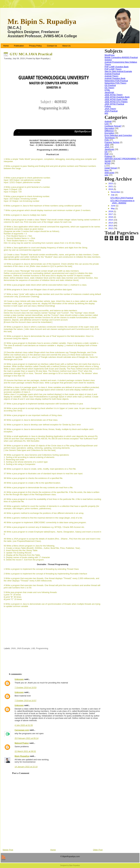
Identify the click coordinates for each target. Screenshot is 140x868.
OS (106, 152)
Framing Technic (112, 142)
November (116, 192)
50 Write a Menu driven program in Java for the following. (29, 546)
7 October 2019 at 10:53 (25, 687)
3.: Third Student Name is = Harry (19, 241)
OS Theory (109, 88)
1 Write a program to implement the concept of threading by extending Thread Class (41, 569)
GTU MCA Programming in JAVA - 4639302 (122, 202)
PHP (107, 154)
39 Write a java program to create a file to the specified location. (32, 483)
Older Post (98, 850)
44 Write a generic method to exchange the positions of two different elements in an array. (44, 513)
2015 (111, 220)
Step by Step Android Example (118, 71)
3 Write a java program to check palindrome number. (27, 178)
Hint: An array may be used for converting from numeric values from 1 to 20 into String (42, 243)
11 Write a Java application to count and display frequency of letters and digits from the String (45, 248)
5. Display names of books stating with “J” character (27, 557)
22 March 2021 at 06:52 (25, 751)
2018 (111, 211)
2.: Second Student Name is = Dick (19, 238)
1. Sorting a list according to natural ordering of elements (29, 457)
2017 (111, 214)
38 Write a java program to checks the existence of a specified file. (33, 478)
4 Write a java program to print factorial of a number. (27, 187)
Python (108, 106)
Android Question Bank (115, 78)
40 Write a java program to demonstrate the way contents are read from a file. (38, 487)
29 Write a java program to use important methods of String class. (33, 415)
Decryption (109, 128)
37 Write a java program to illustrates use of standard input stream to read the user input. (43, 474)
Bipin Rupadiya (22, 756)
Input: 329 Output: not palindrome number (22, 180)
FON (107, 140)
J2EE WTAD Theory (114, 95)
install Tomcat (111, 168)
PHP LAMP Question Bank (117, 67)
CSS (107, 124)
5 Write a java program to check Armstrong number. (27, 196)
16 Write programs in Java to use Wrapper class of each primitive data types (38, 290)
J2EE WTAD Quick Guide (116, 99)
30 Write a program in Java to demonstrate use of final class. (31, 420)
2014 (111, 223)
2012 (111, 228)
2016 (111, 217)
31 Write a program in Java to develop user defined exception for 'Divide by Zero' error (42, 425)
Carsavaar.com (22, 730)
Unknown (19, 679)
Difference (109, 131)
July (113, 195)
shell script (109, 173)
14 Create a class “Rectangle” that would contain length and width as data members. (41, 271)
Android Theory (111, 76)
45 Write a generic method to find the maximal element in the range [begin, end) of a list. (43, 518)
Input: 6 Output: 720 (13, 192)
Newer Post (8, 850)
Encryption (109, 133)
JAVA (13, 648)
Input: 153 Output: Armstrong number (20, 199)
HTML (107, 90)
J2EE (107, 145)
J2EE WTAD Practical (114, 104)
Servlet (108, 161)
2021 (111, 186)
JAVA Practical (111, 111)
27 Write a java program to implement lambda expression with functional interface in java (43, 404)
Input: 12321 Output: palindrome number (22, 182)
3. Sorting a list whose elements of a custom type (26, 462)
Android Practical (112, 74)
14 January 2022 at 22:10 (26, 767)
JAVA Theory (110, 109)
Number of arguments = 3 (15, 234)
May (113, 208)
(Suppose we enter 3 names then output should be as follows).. (32, 231)
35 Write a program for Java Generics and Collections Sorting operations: (37, 455)
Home (53, 850)
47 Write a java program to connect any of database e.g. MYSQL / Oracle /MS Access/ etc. (44, 527)
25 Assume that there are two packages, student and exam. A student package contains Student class (49, 380)
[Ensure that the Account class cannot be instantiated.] (28, 322)
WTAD (107, 163)
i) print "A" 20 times (12, 595)
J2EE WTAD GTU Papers (116, 102)
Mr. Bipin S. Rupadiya (42, 22)
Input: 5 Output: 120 (13, 189)
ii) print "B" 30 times (13, 597)
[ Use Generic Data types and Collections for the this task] (30, 450)
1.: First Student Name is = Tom (18, 236)
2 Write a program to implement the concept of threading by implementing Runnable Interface (45, 574)
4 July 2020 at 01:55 (24, 725)
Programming (42, 648)
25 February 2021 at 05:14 (26, 738)
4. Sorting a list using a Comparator (20, 464)
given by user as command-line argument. (23, 250)
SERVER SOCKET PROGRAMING (120, 159)
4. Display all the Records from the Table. (22, 555)
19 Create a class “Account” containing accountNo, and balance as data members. (41, 310)
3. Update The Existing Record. (18, 553)
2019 (111, 189)
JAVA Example (23, 648)
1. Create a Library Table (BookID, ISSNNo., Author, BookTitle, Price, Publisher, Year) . (42, 548)
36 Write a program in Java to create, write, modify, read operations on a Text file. (40, 469)
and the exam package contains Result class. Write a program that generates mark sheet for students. (49, 383)
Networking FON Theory (115, 83)
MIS (106, 113)
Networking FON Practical (116, 81)
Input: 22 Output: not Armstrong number (22, 201)
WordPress (110, 55)
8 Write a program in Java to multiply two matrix (25, 215)
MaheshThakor (22, 743)
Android (108, 121)
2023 (111, 183)
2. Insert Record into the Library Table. (21, 550)
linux (107, 170)
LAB (33, 648)
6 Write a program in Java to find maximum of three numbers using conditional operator (43, 206)
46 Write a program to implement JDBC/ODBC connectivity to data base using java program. (45, 522)
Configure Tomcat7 (113, 126)
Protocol (108, 156)
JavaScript (109, 92)
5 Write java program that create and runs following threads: (30, 592)
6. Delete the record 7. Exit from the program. (24, 560)
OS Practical (110, 85)
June (113, 206)
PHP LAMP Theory (113, 69)
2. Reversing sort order (14, 460)
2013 (111, 226)
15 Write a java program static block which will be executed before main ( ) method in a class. (45, 285)
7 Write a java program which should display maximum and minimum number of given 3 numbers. (47, 210)
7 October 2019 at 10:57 (25, 701)
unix (106, 175)
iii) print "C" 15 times (13, 599)
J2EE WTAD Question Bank (117, 97)
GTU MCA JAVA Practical (31, 54)
